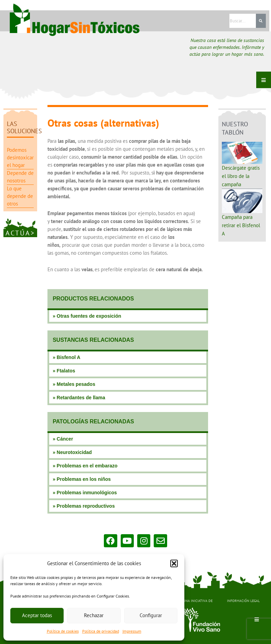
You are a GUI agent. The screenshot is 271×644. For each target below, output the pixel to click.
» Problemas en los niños (82, 479)
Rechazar (94, 615)
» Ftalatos (64, 371)
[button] (174, 563)
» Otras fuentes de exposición (87, 316)
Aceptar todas (37, 615)
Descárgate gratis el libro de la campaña (241, 176)
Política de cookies (63, 631)
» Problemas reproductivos (84, 506)
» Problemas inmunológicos (85, 493)
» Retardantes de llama (79, 398)
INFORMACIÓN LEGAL (243, 601)
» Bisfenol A (66, 357)
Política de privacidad (101, 631)
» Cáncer (63, 439)
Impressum (132, 631)
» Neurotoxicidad (72, 452)
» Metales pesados (74, 384)
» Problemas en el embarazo (85, 466)
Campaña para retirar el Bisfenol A (241, 225)
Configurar (151, 615)
